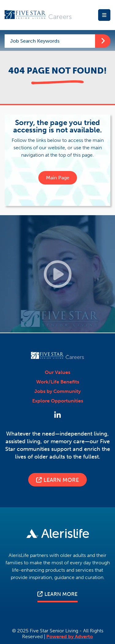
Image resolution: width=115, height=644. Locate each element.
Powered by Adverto (70, 636)
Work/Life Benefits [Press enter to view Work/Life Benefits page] (58, 382)
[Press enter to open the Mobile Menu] (104, 15)
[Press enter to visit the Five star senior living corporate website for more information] (57, 534)
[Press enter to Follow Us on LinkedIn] (57, 415)
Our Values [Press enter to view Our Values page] (57, 372)
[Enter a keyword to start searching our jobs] (50, 41)
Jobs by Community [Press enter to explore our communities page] (57, 391)
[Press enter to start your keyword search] (103, 41)
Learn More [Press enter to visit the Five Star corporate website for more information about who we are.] (57, 480)
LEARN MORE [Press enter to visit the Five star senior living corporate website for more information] (57, 594)
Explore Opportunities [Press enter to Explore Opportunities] (58, 401)
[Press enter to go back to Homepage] (38, 15)
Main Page (58, 178)
